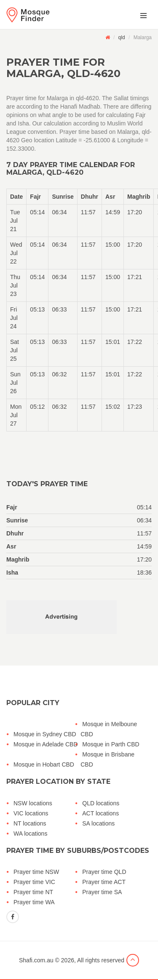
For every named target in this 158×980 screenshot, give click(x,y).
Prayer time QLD (104, 872)
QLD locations (101, 803)
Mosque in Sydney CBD (45, 734)
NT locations (30, 823)
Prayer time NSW (36, 872)
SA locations (98, 823)
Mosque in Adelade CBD (46, 744)
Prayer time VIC (34, 882)
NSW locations (33, 803)
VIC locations (31, 813)
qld (122, 37)
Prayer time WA (34, 902)
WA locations (30, 834)
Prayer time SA (102, 892)
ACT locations (100, 813)
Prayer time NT (33, 892)
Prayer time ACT (104, 882)
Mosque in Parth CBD (111, 744)
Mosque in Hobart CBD (44, 764)
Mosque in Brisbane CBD (107, 759)
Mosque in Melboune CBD (109, 729)
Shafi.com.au (36, 960)
